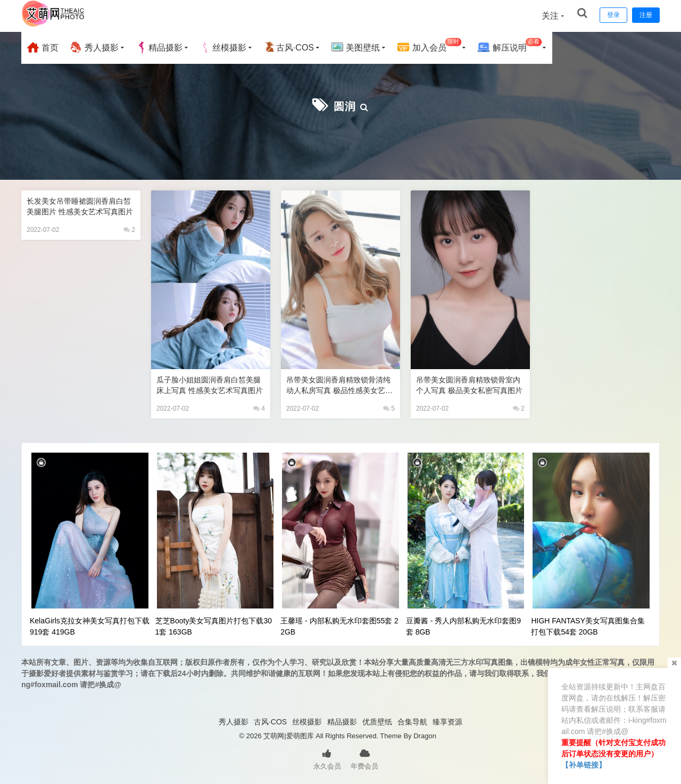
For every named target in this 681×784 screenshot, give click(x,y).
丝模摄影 (223, 47)
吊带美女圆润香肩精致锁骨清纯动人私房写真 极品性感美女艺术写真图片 (339, 384)
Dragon (425, 735)
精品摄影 (159, 47)
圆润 (345, 105)
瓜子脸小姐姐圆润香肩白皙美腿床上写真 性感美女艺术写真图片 (209, 384)
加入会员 (429, 46)
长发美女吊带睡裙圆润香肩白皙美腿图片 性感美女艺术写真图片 (80, 206)
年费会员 (364, 757)
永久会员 (327, 757)
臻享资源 (447, 721)
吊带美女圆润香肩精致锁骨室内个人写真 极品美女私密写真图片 (469, 384)
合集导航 (412, 721)
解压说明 (509, 46)
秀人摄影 (94, 47)
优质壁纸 (377, 721)
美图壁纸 (355, 47)
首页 (43, 47)
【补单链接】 (584, 765)
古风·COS (289, 47)
